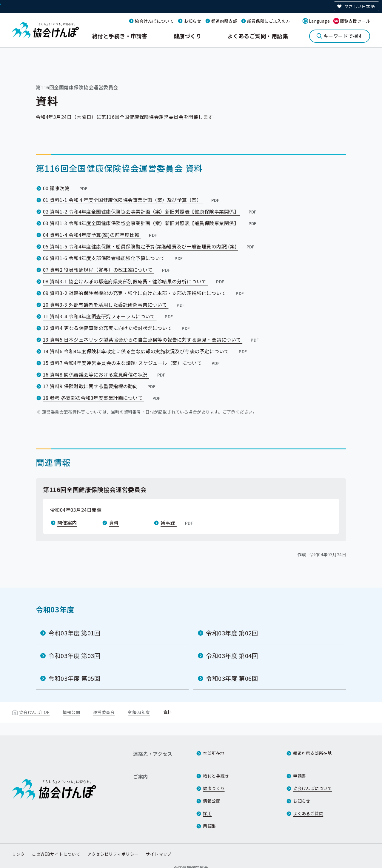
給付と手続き (216, 776)
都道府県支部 (224, 21)
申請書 (299, 776)
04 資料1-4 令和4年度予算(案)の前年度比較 (101, 235)
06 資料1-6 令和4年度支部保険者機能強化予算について (114, 258)
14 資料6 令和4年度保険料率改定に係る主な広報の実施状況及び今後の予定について (145, 351)
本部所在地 (214, 753)
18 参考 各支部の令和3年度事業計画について (102, 398)
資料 (114, 523)
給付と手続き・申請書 (120, 36)
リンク (18, 854)
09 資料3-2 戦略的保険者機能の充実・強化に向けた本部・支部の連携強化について (144, 293)
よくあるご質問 (308, 813)
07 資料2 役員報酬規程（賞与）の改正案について (107, 270)
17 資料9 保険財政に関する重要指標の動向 (100, 386)
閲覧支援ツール (355, 21)
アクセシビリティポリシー (113, 854)
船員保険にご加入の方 (269, 21)
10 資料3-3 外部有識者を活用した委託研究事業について (115, 305)
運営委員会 (104, 712)
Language (319, 21)
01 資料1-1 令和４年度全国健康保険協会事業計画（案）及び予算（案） (132, 200)
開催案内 (67, 523)
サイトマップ (159, 854)
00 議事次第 (66, 188)
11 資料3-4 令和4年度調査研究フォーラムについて (109, 316)
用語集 (209, 826)
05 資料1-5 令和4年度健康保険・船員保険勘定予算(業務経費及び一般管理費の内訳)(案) (149, 246)
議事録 (177, 523)
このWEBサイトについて (56, 854)
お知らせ (192, 21)
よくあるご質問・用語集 (258, 36)
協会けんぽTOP (34, 712)
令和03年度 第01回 (74, 633)
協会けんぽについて (154, 21)
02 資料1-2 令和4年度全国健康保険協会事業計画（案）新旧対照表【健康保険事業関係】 (150, 211)
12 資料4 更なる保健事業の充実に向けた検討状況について (117, 328)
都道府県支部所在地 (312, 753)
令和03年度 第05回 (74, 678)
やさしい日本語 (359, 6)
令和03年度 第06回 (232, 678)
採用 (207, 813)
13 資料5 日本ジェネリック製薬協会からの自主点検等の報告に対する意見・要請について (151, 339)
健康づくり (187, 36)
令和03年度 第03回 (74, 656)
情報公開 (71, 712)
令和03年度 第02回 (232, 633)
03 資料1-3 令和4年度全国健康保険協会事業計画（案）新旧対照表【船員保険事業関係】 (150, 223)
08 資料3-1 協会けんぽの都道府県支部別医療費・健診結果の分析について (134, 281)
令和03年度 (55, 609)
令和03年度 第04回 (232, 656)
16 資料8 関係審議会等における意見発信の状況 (105, 374)
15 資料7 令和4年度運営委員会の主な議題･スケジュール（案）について (132, 363)
